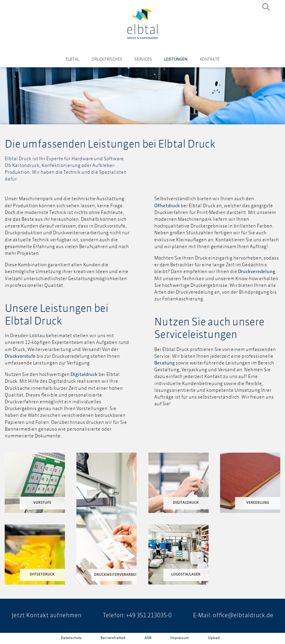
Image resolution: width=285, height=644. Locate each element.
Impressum (180, 638)
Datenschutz (71, 638)
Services (143, 59)
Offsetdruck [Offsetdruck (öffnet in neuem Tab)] (167, 206)
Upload (214, 638)
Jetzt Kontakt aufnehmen (47, 616)
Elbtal (72, 59)
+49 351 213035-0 (149, 616)
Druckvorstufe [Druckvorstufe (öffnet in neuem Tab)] (20, 357)
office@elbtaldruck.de (243, 616)
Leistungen (176, 59)
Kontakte (210, 59)
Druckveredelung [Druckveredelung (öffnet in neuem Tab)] (257, 272)
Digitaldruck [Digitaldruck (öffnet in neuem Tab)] (84, 375)
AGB (148, 638)
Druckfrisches (107, 59)
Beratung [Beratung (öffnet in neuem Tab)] (165, 363)
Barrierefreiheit (113, 638)
